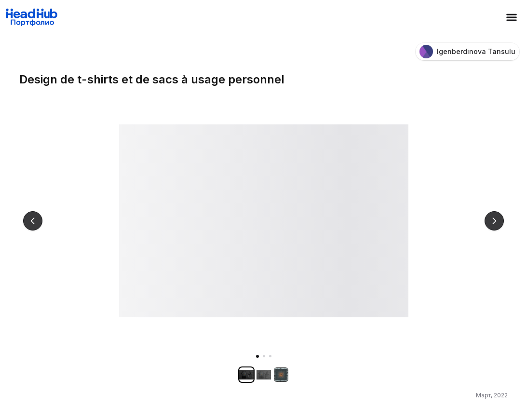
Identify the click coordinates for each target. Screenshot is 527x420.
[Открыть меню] (512, 17)
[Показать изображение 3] (270, 356)
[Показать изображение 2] (264, 356)
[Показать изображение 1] (257, 356)
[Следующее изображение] (494, 221)
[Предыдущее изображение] (33, 221)
